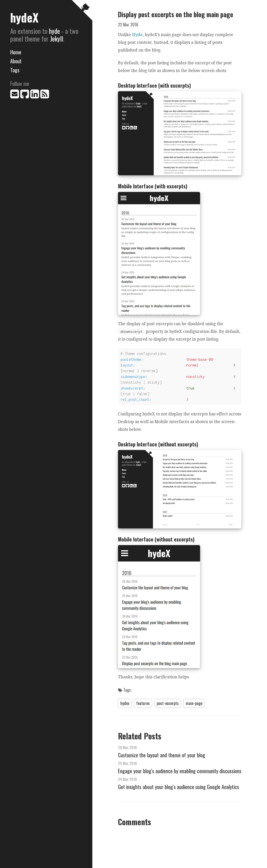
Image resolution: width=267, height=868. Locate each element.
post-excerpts (168, 703)
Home (16, 52)
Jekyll (57, 39)
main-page (194, 703)
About (16, 61)
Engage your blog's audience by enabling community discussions (180, 771)
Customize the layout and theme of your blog (162, 755)
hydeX (24, 17)
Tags (15, 70)
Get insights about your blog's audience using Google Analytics (179, 787)
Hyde (137, 35)
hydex (125, 703)
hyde (55, 31)
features (143, 703)
